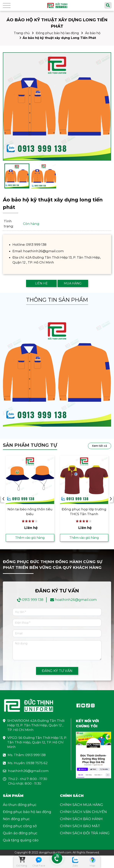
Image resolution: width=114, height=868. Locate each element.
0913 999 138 (33, 600)
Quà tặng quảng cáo (21, 840)
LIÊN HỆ (41, 283)
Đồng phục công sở (20, 826)
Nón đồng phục (16, 819)
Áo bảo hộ (93, 33)
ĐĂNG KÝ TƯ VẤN (57, 671)
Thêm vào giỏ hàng (30, 538)
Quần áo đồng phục (20, 833)
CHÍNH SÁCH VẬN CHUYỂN (83, 812)
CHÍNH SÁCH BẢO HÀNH (81, 819)
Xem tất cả (100, 446)
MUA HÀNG (73, 283)
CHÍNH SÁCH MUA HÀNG (82, 805)
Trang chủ (22, 33)
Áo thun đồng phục (20, 805)
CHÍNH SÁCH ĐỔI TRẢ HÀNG (85, 833)
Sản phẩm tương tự (30, 445)
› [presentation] (111, 499)
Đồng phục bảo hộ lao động (57, 33)
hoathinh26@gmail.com (76, 600)
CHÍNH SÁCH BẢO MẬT (80, 826)
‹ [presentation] (3, 499)
